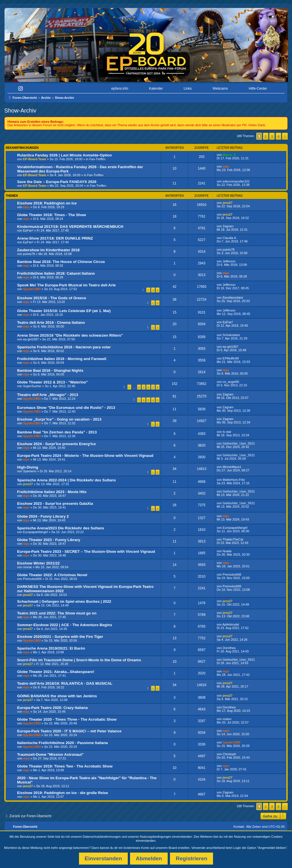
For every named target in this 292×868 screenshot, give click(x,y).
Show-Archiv (20, 110)
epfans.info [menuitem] (120, 89)
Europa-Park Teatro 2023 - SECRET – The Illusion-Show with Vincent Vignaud (86, 551)
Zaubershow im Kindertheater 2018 (48, 250)
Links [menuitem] (188, 89)
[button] (285, 136)
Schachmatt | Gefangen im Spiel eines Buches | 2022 (64, 601)
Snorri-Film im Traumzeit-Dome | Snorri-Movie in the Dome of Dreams (79, 660)
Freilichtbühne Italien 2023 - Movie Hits (52, 492)
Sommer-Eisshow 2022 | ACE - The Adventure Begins (65, 625)
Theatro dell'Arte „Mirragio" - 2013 (48, 395)
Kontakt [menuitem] (239, 827)
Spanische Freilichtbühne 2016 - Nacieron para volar (64, 347)
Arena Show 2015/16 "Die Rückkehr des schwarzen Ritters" (70, 335)
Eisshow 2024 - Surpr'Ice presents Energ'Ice (56, 444)
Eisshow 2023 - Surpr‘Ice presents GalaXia (55, 504)
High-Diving (28, 467)
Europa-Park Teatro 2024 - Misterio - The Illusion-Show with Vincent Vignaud (85, 456)
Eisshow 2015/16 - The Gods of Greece (52, 298)
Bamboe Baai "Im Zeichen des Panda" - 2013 (57, 432)
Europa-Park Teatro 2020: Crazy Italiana (52, 708)
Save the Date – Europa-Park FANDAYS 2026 (57, 182)
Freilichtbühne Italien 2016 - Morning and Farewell (62, 359)
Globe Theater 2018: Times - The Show (52, 215)
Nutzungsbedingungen (156, 837)
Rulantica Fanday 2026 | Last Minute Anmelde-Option (64, 155)
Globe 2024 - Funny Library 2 (43, 516)
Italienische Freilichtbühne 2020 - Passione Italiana (62, 743)
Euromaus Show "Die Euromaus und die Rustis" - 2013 (66, 408)
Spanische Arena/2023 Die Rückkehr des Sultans (61, 528)
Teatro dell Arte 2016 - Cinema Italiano (51, 323)
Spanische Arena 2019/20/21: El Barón (51, 648)
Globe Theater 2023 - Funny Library (49, 540)
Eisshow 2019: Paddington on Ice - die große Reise (63, 793)
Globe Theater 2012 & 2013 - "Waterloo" (52, 382)
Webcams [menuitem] (220, 89)
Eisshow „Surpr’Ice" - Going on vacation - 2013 (59, 419)
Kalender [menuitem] (156, 89)
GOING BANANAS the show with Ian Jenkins (57, 696)
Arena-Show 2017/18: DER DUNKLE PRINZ (55, 238)
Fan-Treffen (97, 159)
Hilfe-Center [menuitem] (258, 89)
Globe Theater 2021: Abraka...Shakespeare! (56, 672)
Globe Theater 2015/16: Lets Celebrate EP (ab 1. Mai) (64, 311)
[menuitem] (22, 89)
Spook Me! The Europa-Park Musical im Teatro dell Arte (66, 285)
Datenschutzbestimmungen (102, 837)
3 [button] (272, 136)
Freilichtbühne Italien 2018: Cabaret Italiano (56, 273)
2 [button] (266, 136)
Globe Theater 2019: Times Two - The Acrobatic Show (65, 766)
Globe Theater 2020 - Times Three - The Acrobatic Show (67, 719)
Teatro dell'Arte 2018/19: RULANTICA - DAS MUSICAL (65, 683)
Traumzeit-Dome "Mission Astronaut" (50, 755)
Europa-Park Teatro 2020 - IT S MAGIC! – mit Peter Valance (69, 731)
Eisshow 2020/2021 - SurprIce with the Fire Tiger (60, 637)
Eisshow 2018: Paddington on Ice (47, 203)
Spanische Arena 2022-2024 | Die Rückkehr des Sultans (66, 480)
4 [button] (278, 136)
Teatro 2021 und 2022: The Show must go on (57, 613)
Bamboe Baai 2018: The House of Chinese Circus (61, 262)
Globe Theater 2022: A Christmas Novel (52, 575)
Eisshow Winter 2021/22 (38, 563)
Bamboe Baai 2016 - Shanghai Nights (50, 370)
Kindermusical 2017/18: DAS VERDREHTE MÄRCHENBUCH (70, 227)
